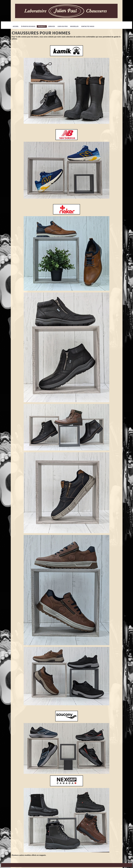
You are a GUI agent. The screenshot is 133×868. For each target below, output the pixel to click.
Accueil (16, 26)
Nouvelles (74, 26)
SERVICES (52, 26)
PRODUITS (42, 26)
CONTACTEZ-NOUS (88, 26)
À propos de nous (28, 26)
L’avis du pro (63, 26)
